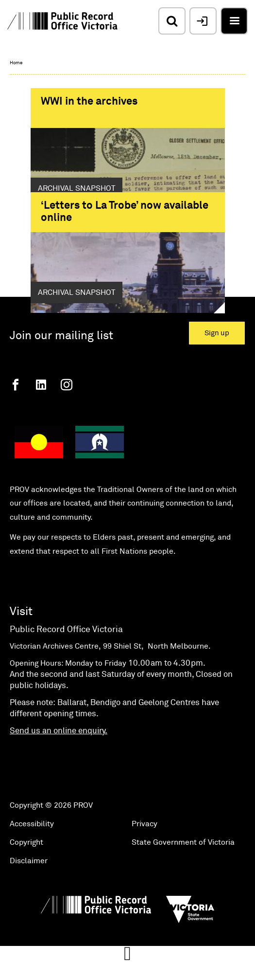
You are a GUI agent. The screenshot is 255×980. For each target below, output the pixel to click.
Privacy (144, 856)
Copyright (26, 874)
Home (16, 63)
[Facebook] (16, 417)
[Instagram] (67, 417)
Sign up (217, 365)
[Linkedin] (41, 417)
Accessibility (32, 856)
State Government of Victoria (183, 874)
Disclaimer (29, 893)
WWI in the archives (89, 102)
